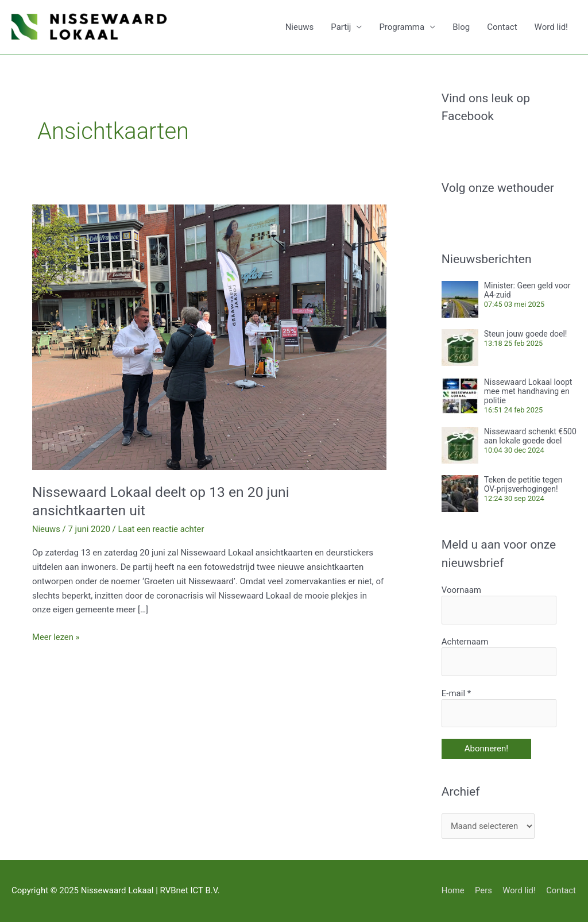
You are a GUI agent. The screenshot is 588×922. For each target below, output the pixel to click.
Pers (483, 890)
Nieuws (300, 28)
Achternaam (465, 642)
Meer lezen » (56, 636)
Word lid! (551, 28)
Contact (502, 28)
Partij (341, 28)
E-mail (456, 693)
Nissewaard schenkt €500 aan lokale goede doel (530, 436)
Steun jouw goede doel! (526, 334)
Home (451, 890)
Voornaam (461, 590)
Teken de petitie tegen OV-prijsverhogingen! (523, 484)
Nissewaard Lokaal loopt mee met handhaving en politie (528, 391)
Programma (402, 28)
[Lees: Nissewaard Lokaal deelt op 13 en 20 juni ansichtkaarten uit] (209, 337)
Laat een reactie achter (162, 529)
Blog (461, 28)
